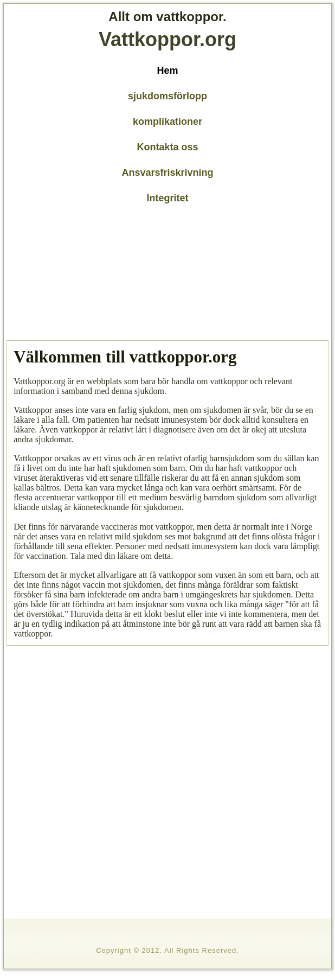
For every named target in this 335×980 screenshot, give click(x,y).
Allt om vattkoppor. (167, 17)
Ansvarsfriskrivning (167, 173)
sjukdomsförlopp (168, 96)
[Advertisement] (86, 274)
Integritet (167, 198)
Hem (167, 71)
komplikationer (168, 122)
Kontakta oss (167, 147)
